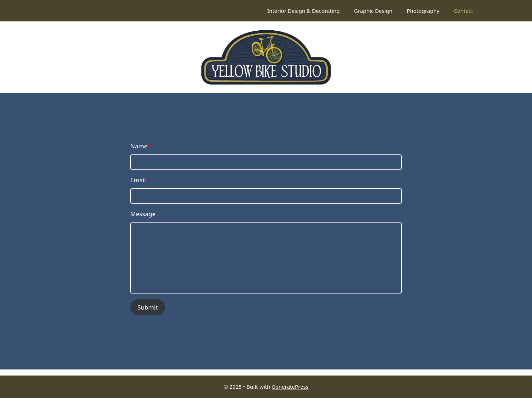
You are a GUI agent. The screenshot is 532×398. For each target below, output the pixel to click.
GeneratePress (290, 387)
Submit (148, 307)
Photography (423, 11)
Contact (463, 11)
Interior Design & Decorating (303, 11)
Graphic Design (373, 11)
